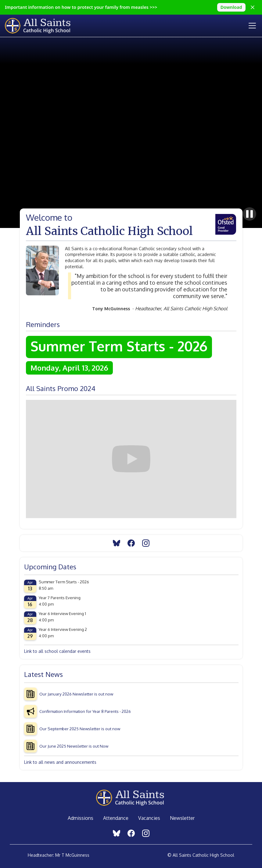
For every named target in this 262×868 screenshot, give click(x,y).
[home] (43, 26)
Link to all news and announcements (60, 762)
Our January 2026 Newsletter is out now (76, 694)
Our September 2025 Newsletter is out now (80, 729)
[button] (251, 26)
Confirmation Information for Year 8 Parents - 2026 (85, 711)
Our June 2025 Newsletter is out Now (74, 746)
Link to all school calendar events (57, 651)
